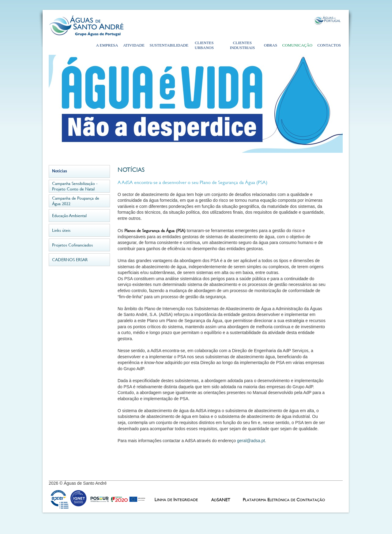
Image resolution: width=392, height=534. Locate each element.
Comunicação (297, 45)
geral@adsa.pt (251, 441)
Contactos (329, 45)
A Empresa (107, 45)
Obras (271, 45)
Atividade (134, 45)
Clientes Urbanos (204, 45)
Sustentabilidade (167, 45)
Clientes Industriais (243, 45)
